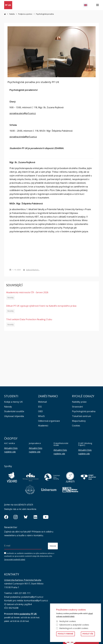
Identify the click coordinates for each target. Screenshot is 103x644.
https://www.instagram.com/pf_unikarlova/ (16, 517)
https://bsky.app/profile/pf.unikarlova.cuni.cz (26, 517)
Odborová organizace (49, 421)
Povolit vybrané (66, 634)
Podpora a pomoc (25, 14)
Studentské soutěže (14, 411)
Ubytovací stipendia (14, 416)
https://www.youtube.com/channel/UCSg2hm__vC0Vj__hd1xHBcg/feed (46, 517)
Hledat (92, 5)
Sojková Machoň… (33, 270)
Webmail (42, 402)
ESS (40, 407)
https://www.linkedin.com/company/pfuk (36, 517)
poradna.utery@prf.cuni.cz (23, 113)
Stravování (77, 407)
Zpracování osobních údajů (15, 560)
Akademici (43, 426)
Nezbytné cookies (68, 621)
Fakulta (12, 14)
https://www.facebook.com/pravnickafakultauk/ (6, 517)
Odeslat (53, 546)
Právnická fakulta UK (5, 14)
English (86, 5)
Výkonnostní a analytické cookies (74, 625)
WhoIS (41, 416)
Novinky (10, 297)
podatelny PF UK (28, 614)
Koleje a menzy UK (13, 402)
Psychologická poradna (84, 411)
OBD (40, 411)
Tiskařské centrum (81, 416)
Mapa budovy (79, 421)
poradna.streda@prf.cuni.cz (23, 137)
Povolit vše (88, 634)
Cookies (76, 426)
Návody (8, 407)
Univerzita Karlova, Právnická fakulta (23, 580)
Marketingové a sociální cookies (74, 628)
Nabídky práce (79, 402)
